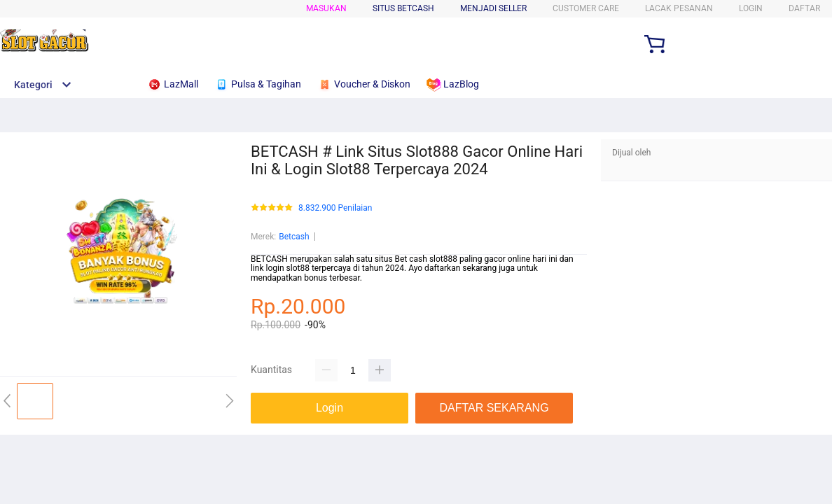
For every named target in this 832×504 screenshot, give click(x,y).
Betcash (294, 237)
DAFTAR (804, 8)
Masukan (326, 8)
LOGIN (751, 8)
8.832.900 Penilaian (335, 208)
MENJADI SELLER (493, 8)
